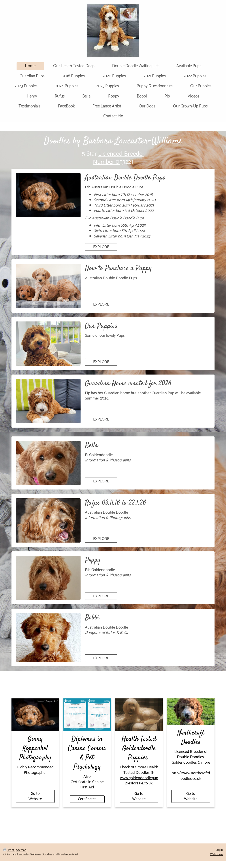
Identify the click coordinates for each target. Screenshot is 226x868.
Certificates (87, 799)
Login (219, 850)
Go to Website (35, 796)
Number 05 (108, 162)
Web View (216, 854)
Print (9, 850)
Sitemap (21, 850)
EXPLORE (101, 247)
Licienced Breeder (121, 154)
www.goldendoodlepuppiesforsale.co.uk (139, 781)
